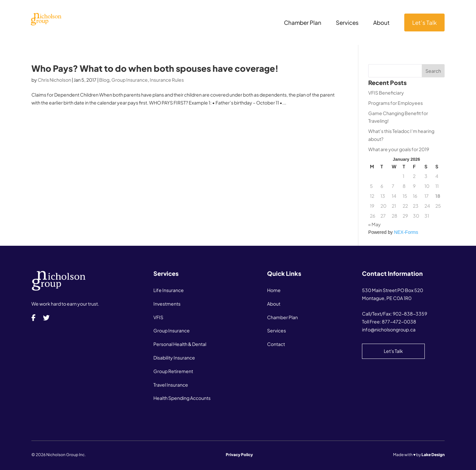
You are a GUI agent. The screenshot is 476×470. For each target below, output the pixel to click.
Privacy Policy (239, 455)
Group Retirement (173, 371)
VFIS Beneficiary (386, 93)
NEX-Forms (406, 232)
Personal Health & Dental (180, 344)
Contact (276, 344)
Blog (104, 80)
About (381, 23)
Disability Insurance (174, 358)
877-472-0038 (399, 321)
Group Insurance (130, 80)
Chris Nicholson (54, 80)
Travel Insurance (171, 385)
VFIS (158, 317)
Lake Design (433, 455)
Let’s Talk (424, 22)
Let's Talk (393, 351)
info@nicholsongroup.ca (389, 329)
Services (347, 23)
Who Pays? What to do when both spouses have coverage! (155, 68)
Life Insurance (169, 290)
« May (375, 224)
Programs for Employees (396, 103)
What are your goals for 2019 (399, 149)
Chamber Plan (303, 23)
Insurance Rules (167, 80)
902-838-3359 (410, 314)
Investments (167, 304)
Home (274, 290)
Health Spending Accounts (182, 398)
